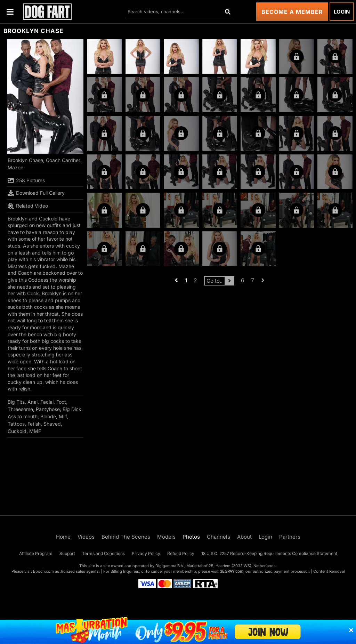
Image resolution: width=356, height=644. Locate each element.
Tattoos (16, 424)
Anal (33, 402)
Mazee (15, 167)
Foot (61, 402)
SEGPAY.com (232, 571)
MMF (35, 431)
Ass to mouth (23, 416)
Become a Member (292, 12)
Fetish (34, 424)
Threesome (20, 409)
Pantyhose (48, 409)
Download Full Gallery (36, 193)
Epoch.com (43, 571)
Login (342, 12)
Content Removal (329, 571)
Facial (47, 402)
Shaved (52, 424)
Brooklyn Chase (25, 160)
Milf (63, 416)
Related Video (28, 206)
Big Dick (72, 409)
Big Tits (16, 402)
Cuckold (17, 431)
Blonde (48, 416)
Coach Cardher (63, 160)
